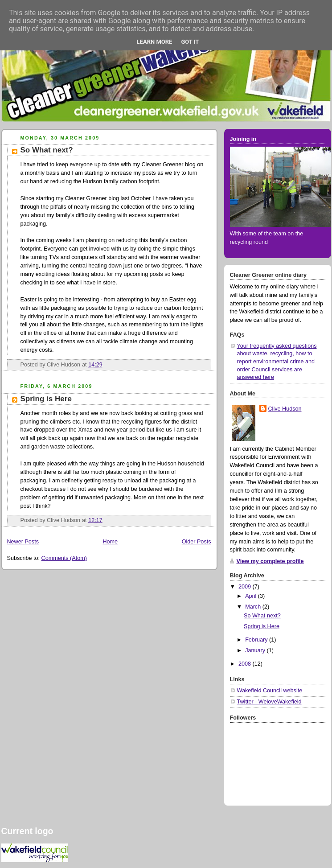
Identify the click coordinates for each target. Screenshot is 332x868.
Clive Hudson (285, 409)
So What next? (47, 150)
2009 (246, 587)
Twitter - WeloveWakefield (269, 702)
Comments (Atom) (64, 558)
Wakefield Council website (270, 691)
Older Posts (197, 542)
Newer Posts (23, 542)
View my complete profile (270, 561)
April (252, 596)
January (256, 650)
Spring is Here (46, 399)
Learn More (155, 42)
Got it (190, 42)
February (257, 640)
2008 (246, 664)
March (254, 607)
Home (110, 542)
